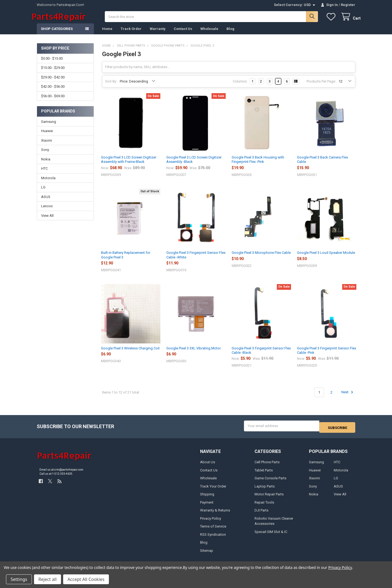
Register (348, 5)
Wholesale (209, 34)
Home (107, 34)
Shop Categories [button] (57, 34)
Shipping (207, 498)
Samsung (49, 127)
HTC (44, 174)
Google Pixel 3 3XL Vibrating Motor (194, 354)
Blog (230, 34)
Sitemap (207, 554)
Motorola (48, 183)
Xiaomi (47, 146)
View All (47, 221)
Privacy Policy (211, 522)
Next (348, 398)
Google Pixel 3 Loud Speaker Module (326, 258)
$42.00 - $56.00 (53, 92)
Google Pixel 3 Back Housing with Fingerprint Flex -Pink (258, 165)
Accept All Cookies (86, 579)
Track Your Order (213, 490)
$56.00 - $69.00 (53, 101)
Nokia (46, 165)
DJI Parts (261, 514)
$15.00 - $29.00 (53, 73)
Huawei (47, 136)
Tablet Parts (264, 474)
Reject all (48, 579)
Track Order (131, 34)
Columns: (240, 87)
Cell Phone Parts (267, 466)
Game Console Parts (270, 482)
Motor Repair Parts (269, 498)
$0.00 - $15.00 (52, 64)
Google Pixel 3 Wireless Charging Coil (130, 354)
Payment (207, 506)
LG (43, 193)
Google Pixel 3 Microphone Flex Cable (261, 258)
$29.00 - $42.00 (53, 83)
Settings (19, 579)
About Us (208, 466)
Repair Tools (264, 506)
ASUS (46, 202)
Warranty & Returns (215, 514)
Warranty (158, 34)
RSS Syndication (213, 538)
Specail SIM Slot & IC (271, 536)
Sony (45, 155)
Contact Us (183, 34)
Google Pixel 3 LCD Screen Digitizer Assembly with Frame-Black (129, 165)
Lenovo (47, 211)
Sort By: (111, 87)
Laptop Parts (265, 490)
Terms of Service (213, 530)
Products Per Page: (321, 87)
